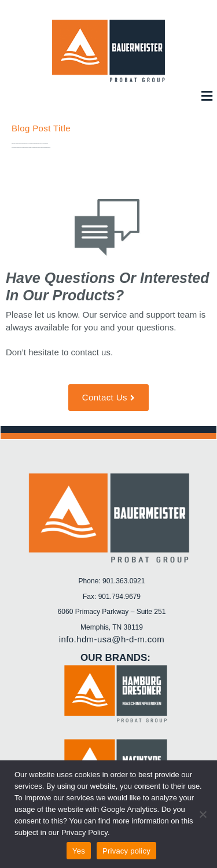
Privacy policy (126, 851)
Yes (79, 851)
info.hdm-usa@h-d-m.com (112, 639)
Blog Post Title (41, 128)
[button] (207, 96)
